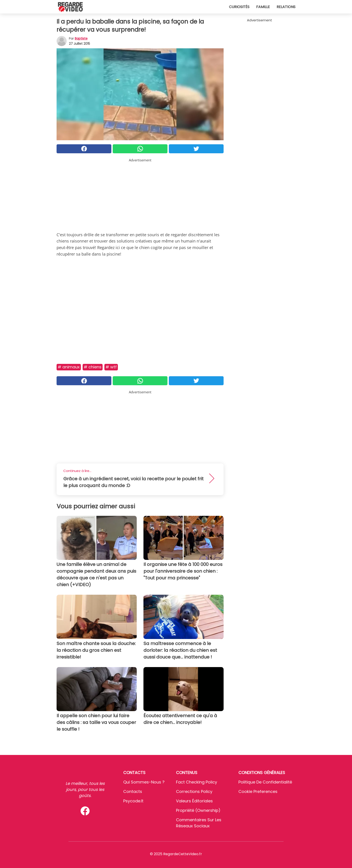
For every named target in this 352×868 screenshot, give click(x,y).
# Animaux (69, 367)
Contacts (133, 791)
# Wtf (111, 367)
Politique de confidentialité (265, 782)
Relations (286, 7)
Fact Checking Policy (197, 782)
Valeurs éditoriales (194, 801)
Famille (263, 7)
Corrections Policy (194, 791)
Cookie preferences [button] (258, 791)
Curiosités (239, 7)
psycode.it (133, 801)
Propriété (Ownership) (198, 810)
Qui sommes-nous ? (144, 782)
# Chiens (93, 367)
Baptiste (81, 38)
